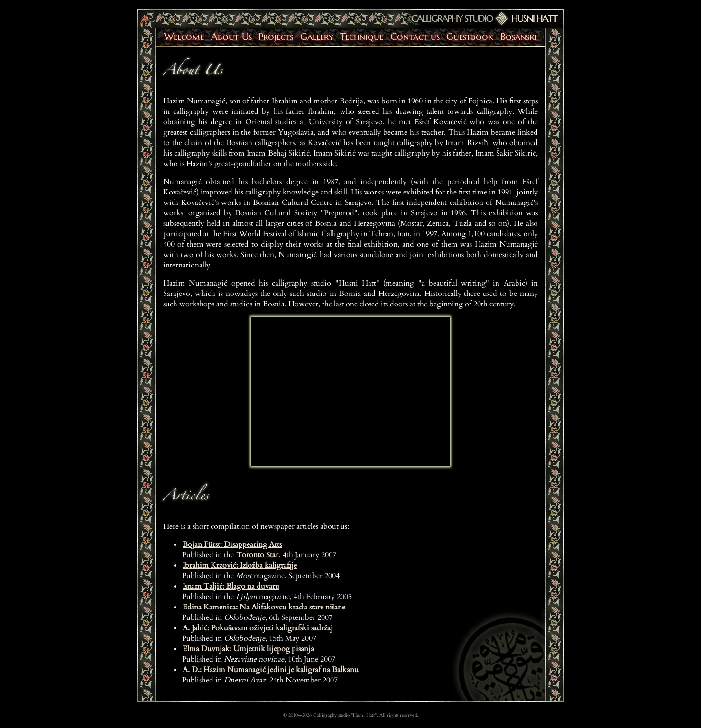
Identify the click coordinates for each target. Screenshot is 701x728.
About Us (231, 37)
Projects (276, 37)
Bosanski (519, 37)
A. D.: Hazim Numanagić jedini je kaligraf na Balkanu (271, 670)
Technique (362, 37)
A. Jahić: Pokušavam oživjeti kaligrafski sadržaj (258, 628)
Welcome (184, 37)
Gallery (317, 37)
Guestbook (470, 37)
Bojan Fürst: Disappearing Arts (232, 544)
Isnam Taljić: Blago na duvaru (231, 586)
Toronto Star (257, 555)
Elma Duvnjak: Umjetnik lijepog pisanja (248, 649)
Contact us (415, 37)
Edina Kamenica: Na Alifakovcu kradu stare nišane (264, 607)
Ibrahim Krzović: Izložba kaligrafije (240, 565)
